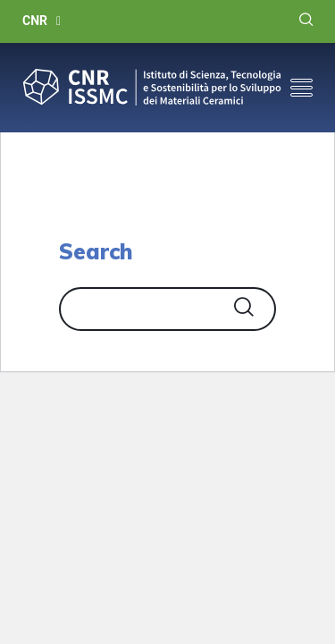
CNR (35, 21)
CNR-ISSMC (152, 88)
